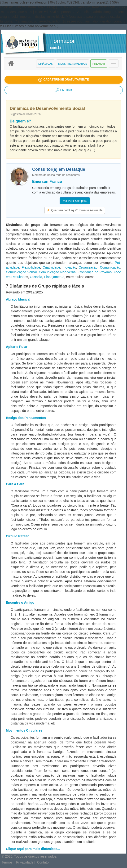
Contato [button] (43, 862)
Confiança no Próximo (95, 272)
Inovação (69, 267)
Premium (99, 64)
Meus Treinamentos (73, 64)
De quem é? (20, 121)
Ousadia (36, 277)
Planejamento (54, 277)
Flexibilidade (31, 267)
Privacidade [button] (25, 862)
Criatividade (51, 267)
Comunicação (110, 267)
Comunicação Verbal (21, 272)
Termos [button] (7, 862)
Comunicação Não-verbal (58, 272)
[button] (64, 80)
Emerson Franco (47, 182)
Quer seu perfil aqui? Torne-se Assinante (75, 210)
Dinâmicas (46, 64)
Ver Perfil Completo (75, 201)
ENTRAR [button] (64, 90)
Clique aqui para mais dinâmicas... (33, 849)
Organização (88, 267)
